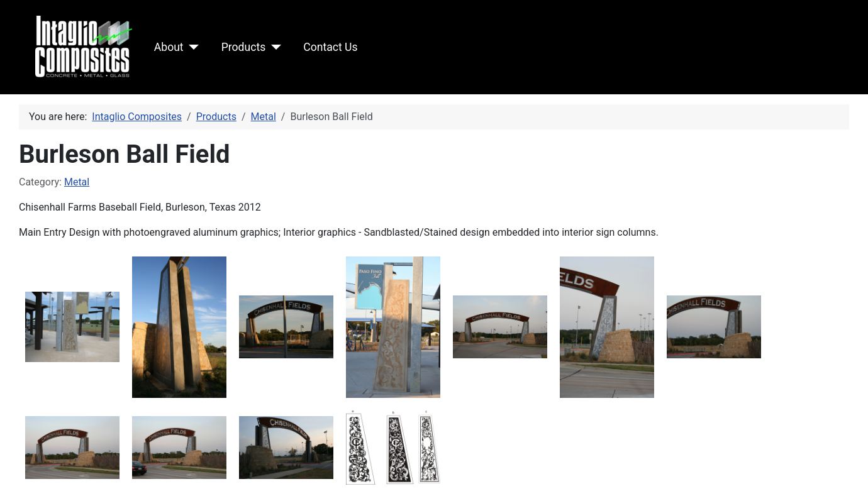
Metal (77, 182)
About (169, 47)
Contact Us (330, 47)
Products (244, 47)
